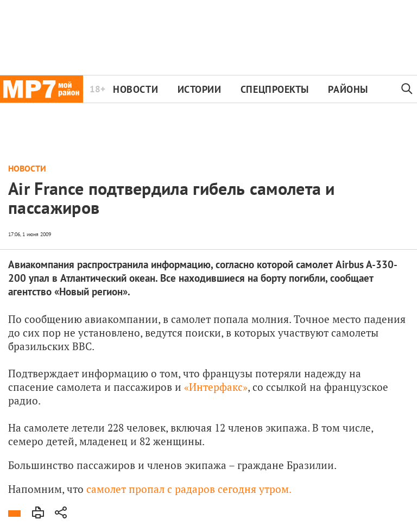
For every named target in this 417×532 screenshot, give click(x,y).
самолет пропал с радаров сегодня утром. (189, 489)
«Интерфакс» (216, 387)
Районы (348, 89)
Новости (135, 89)
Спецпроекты (275, 89)
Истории (200, 89)
